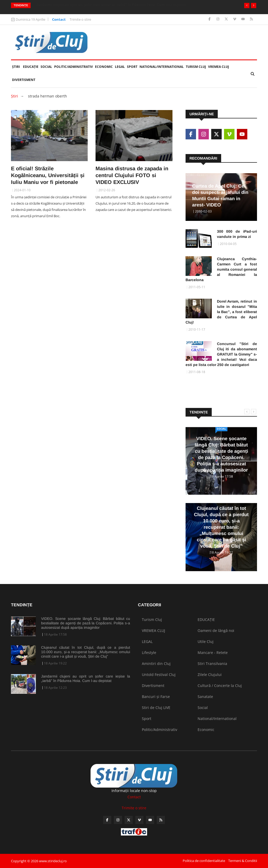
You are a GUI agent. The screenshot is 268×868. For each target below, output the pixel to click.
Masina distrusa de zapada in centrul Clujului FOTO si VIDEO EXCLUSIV (132, 175)
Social (46, 67)
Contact (59, 19)
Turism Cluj (196, 67)
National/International (162, 67)
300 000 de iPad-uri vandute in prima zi (237, 234)
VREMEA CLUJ (219, 67)
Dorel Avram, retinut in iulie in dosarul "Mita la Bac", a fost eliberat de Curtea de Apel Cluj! (221, 312)
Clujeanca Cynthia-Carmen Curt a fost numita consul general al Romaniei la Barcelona (221, 269)
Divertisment (24, 80)
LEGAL (120, 67)
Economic (104, 67)
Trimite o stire (80, 19)
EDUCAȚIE (31, 65)
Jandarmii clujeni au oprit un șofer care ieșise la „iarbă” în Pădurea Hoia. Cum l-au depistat (86, 678)
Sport (132, 67)
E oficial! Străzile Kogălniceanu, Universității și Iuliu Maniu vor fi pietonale (48, 175)
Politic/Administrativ (74, 67)
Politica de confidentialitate (204, 861)
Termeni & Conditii (243, 861)
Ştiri (16, 67)
